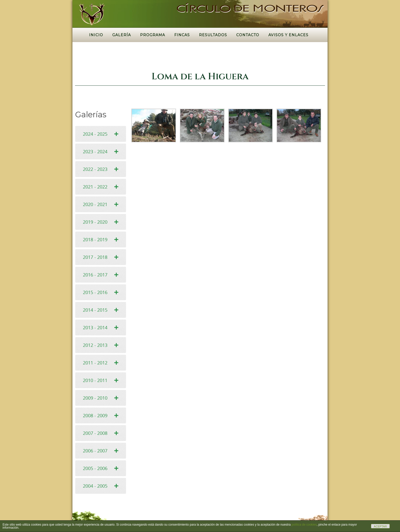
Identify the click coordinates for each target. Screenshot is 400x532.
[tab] (101, 134)
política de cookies (304, 525)
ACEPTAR (380, 526)
